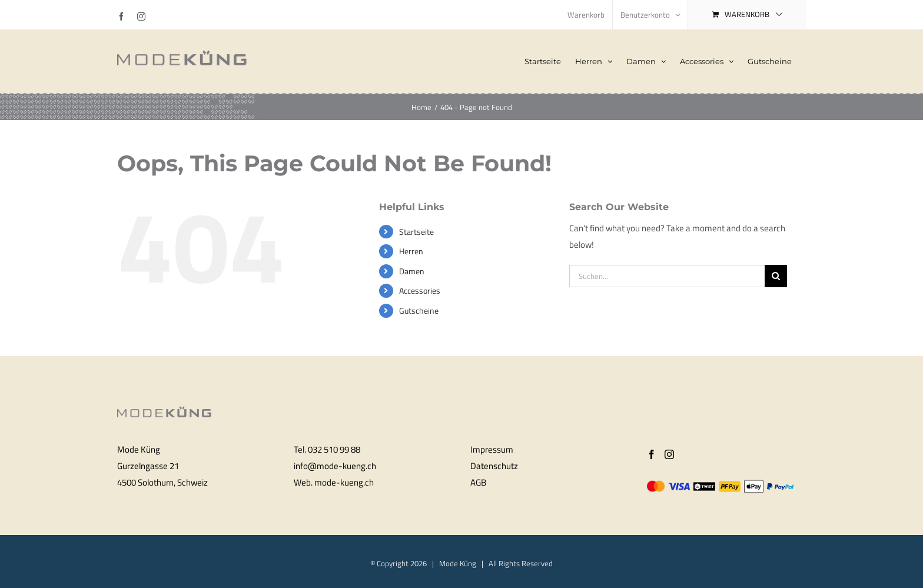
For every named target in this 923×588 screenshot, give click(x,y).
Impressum (492, 449)
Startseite (416, 232)
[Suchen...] (667, 276)
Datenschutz (494, 466)
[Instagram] (669, 454)
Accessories (420, 290)
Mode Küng (458, 563)
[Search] (776, 276)
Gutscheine (419, 310)
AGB (478, 482)
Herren (411, 251)
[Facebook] (652, 454)
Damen (412, 271)
